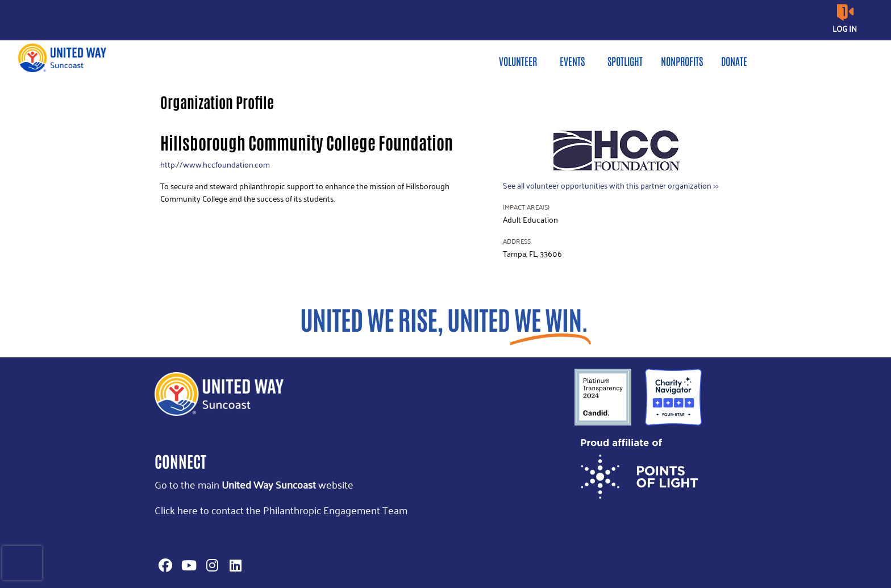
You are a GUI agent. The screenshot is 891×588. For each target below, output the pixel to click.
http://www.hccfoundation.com (215, 164)
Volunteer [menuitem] (518, 61)
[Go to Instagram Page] (210, 565)
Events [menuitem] (572, 61)
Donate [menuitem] (734, 61)
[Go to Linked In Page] (234, 565)
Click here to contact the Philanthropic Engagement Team (281, 510)
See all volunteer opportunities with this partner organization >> (611, 185)
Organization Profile (217, 102)
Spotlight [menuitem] (625, 61)
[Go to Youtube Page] (187, 565)
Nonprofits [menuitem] (682, 61)
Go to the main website (254, 484)
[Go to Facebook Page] (164, 565)
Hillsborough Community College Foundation (307, 142)
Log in (845, 29)
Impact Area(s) (526, 207)
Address (517, 241)
